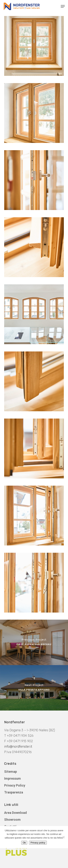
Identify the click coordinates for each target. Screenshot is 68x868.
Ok (24, 843)
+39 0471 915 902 (20, 741)
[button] (63, 6)
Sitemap (11, 772)
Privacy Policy (15, 785)
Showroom (12, 820)
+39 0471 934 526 (20, 736)
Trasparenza (14, 792)
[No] (63, 837)
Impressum (13, 778)
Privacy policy (38, 843)
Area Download (16, 813)
